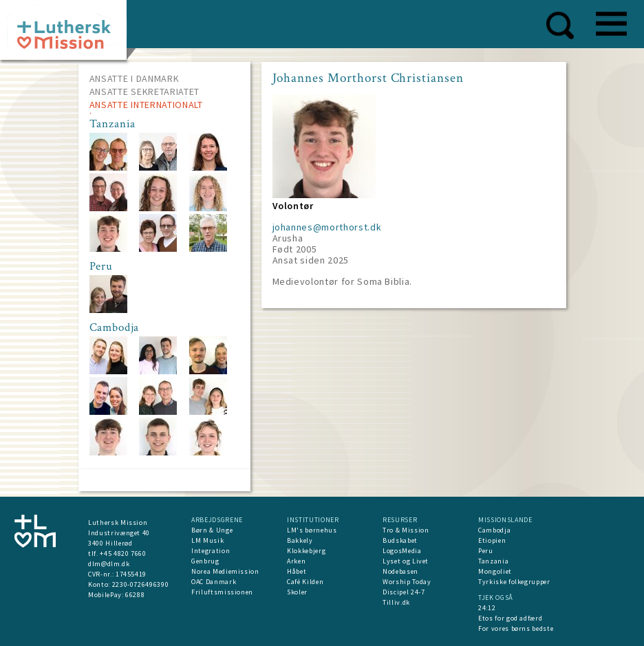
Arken (296, 561)
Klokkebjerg (306, 551)
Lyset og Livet (406, 561)
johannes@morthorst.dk (327, 227)
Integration (211, 551)
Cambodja (494, 530)
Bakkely (300, 540)
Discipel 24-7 (404, 592)
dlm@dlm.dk (109, 564)
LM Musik (207, 540)
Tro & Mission (406, 530)
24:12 (487, 608)
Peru (486, 551)
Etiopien (492, 540)
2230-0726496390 (141, 584)
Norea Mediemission (225, 571)
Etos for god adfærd (510, 618)
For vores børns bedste (516, 628)
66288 (135, 595)
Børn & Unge (212, 530)
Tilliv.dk (396, 602)
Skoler (297, 592)
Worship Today (407, 582)
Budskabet (400, 540)
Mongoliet (495, 571)
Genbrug (205, 561)
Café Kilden (305, 582)
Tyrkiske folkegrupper (514, 582)
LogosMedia (402, 551)
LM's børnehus (312, 530)
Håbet (297, 571)
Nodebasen (400, 571)
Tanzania (493, 561)
